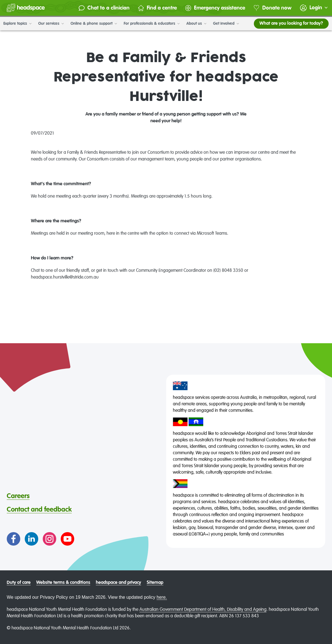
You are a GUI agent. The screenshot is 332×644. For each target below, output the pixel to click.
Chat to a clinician (104, 8)
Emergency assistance (215, 8)
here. (162, 597)
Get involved (226, 24)
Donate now (273, 8)
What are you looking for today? (291, 24)
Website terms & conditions (63, 583)
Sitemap (155, 583)
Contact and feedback (39, 510)
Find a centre (157, 8)
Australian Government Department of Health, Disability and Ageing (203, 610)
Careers (18, 496)
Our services (51, 24)
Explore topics (17, 24)
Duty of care (19, 583)
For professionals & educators (152, 24)
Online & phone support (94, 24)
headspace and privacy (118, 583)
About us (196, 24)
